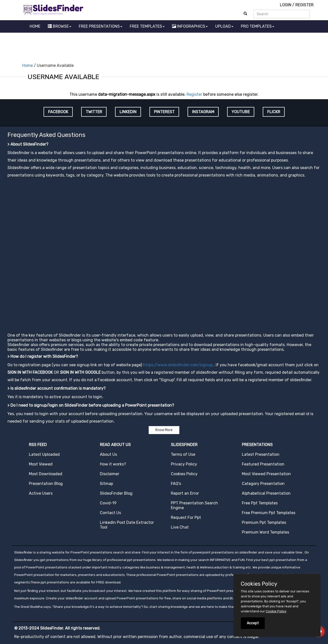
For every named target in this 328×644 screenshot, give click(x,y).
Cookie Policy (276, 611)
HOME (35, 26)
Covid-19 (108, 503)
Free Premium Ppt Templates (269, 513)
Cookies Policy (184, 474)
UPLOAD (224, 26)
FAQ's (176, 484)
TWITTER (94, 112)
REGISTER (304, 5)
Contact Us (110, 513)
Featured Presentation (263, 464)
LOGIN (286, 5)
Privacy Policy (184, 464)
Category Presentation (263, 484)
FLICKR (274, 112)
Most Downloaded (46, 474)
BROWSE (60, 26)
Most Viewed (41, 464)
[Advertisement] (164, 46)
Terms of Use (183, 454)
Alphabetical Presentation (266, 493)
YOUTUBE (241, 112)
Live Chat (180, 527)
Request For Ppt (186, 517)
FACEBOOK (58, 112)
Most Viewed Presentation (266, 474)
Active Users (41, 493)
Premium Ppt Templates (264, 522)
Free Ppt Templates (260, 503)
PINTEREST (164, 112)
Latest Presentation (261, 454)
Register (194, 94)
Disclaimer (110, 474)
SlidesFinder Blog (116, 493)
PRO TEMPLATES (258, 26)
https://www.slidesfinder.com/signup (178, 365)
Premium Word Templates (265, 532)
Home (28, 65)
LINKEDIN (128, 112)
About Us (108, 454)
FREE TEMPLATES (147, 26)
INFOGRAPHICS (190, 26)
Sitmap (106, 484)
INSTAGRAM (203, 112)
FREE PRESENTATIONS (100, 26)
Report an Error (185, 493)
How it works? (113, 464)
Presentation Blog (46, 484)
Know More (164, 430)
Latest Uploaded (44, 454)
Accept (253, 623)
